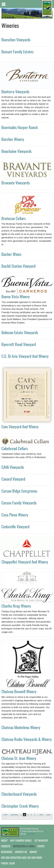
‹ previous (14, 815)
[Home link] (47, 9)
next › (42, 815)
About (4, 841)
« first (5, 815)
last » (49, 815)
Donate (33, 852)
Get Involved (41, 841)
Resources (7, 852)
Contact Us (21, 852)
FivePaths (31, 834)
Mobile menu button (4, 4)
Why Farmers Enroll (21, 841)
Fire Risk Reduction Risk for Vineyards (22, 858)
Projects (6, 847)
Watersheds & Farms (24, 847)
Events (41, 847)
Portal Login (8, 864)
